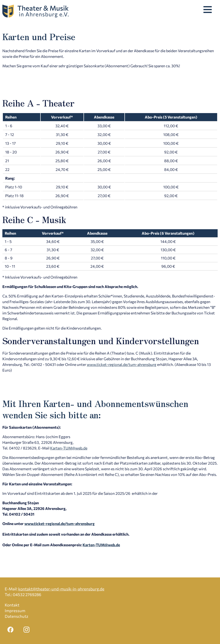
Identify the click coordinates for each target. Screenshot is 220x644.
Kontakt (12, 605)
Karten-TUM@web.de (69, 448)
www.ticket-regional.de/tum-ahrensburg (122, 364)
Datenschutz (16, 616)
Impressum (15, 611)
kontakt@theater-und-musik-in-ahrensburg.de (61, 589)
